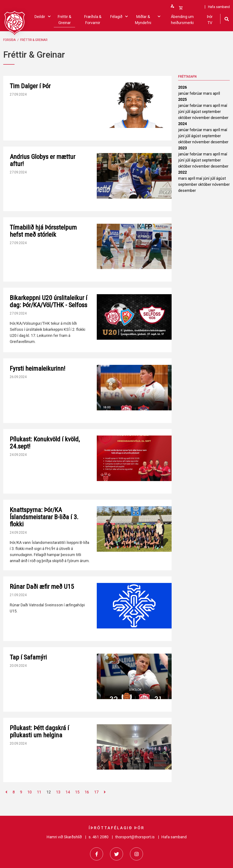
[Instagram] (136, 854)
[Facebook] (97, 854)
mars (208, 93)
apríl (216, 93)
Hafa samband (174, 837)
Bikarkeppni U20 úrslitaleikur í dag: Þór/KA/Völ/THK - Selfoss (48, 301)
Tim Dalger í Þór (30, 86)
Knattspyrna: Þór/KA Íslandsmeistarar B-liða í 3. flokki (44, 517)
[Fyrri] (6, 792)
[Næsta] (105, 792)
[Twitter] (116, 854)
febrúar (196, 93)
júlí (188, 112)
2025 (182, 99)
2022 (182, 172)
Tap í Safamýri (28, 657)
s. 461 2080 (98, 837)
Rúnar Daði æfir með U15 (42, 587)
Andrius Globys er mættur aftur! (43, 160)
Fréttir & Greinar (34, 40)
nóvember (201, 118)
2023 (182, 148)
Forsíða (10, 40)
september (211, 112)
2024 (182, 124)
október (185, 118)
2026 (182, 87)
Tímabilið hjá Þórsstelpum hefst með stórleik (43, 231)
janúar (184, 93)
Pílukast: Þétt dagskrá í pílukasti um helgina (39, 731)
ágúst (196, 112)
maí (224, 105)
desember (220, 118)
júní (182, 112)
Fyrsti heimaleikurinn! (38, 368)
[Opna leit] (227, 19)
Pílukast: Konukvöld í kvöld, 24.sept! (45, 443)
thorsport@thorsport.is (135, 837)
